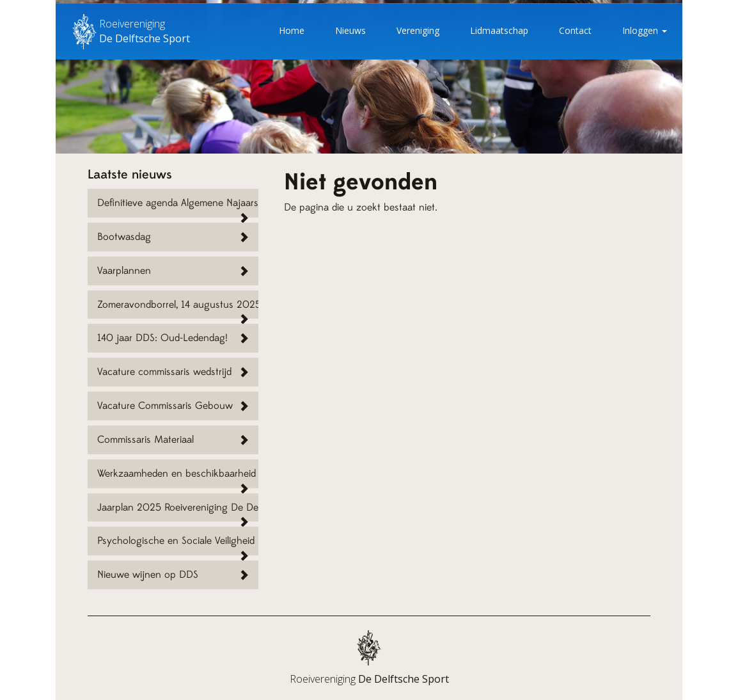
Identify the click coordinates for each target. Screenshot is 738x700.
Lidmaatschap (499, 30)
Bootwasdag (124, 237)
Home (292, 30)
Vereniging (418, 30)
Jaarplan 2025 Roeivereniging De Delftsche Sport (178, 507)
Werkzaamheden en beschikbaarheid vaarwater (178, 473)
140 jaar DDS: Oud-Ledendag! (162, 338)
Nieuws (350, 30)
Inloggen (645, 30)
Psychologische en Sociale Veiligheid (176, 541)
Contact (575, 30)
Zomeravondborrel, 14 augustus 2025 (178, 305)
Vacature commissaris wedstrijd (164, 372)
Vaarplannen (124, 271)
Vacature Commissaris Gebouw (165, 406)
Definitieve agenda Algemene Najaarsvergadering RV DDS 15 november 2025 (178, 203)
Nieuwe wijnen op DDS (148, 575)
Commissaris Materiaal (145, 440)
